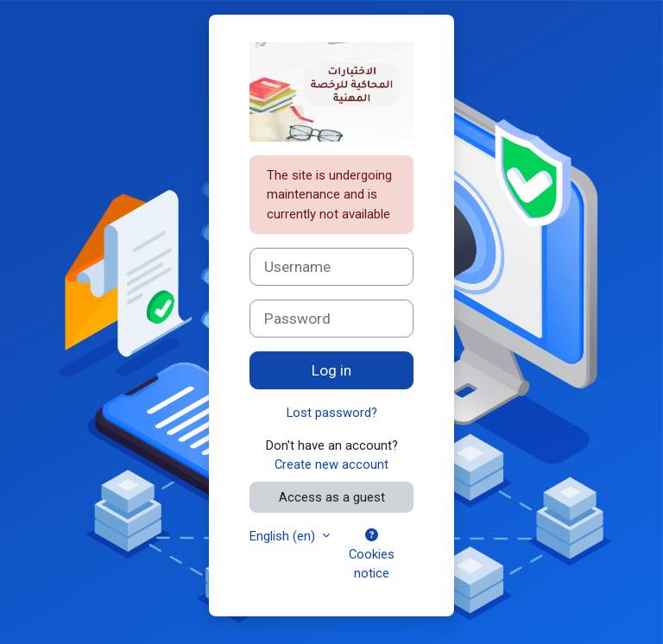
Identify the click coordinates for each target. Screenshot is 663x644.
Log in (331, 370)
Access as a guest (332, 497)
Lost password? (332, 413)
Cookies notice (372, 555)
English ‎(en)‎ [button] (284, 536)
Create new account (331, 464)
